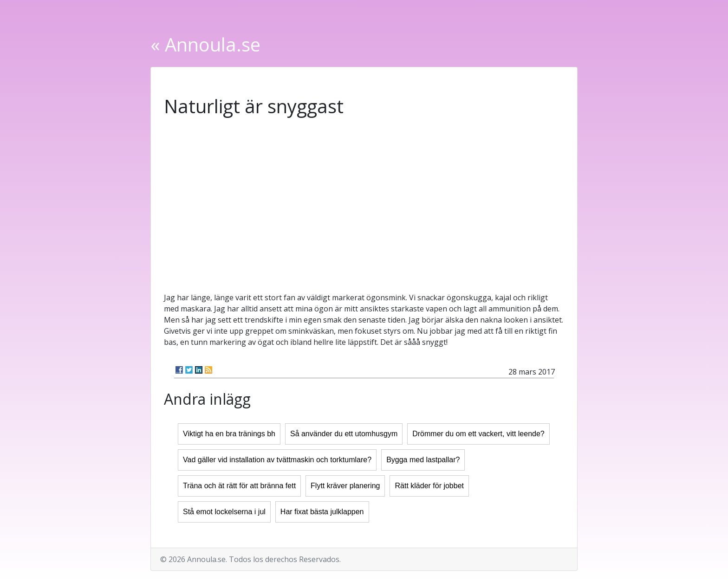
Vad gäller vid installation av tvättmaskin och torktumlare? (277, 460)
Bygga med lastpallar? (423, 460)
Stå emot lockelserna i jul (224, 512)
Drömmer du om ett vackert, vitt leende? (478, 434)
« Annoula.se (205, 44)
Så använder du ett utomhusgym (344, 434)
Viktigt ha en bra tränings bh (229, 434)
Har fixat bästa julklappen (322, 512)
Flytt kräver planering (345, 486)
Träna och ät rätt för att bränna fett (239, 486)
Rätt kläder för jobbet (429, 486)
